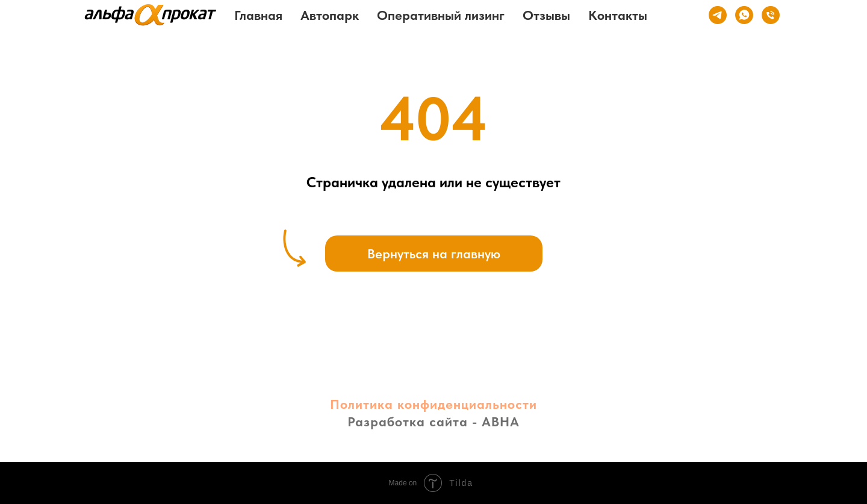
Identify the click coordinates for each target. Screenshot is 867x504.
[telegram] (718, 15)
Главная (258, 15)
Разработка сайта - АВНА (433, 422)
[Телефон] (771, 15)
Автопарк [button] (330, 15)
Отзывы (546, 15)
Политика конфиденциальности (433, 404)
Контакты (618, 15)
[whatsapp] (744, 15)
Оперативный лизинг (441, 15)
